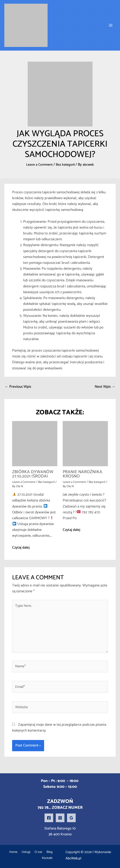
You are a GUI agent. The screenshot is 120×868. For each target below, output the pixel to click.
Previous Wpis (18, 387)
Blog (30, 858)
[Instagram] (60, 818)
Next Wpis (105, 387)
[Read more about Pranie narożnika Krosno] (85, 443)
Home (15, 852)
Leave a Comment (38, 165)
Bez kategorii (66, 165)
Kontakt (46, 858)
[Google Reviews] (71, 818)
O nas (47, 852)
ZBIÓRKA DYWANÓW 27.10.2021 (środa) (33, 474)
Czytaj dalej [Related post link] (21, 548)
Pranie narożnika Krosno (82, 474)
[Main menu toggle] (111, 25)
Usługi (31, 852)
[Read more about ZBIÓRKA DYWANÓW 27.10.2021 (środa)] (35, 443)
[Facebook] (49, 818)
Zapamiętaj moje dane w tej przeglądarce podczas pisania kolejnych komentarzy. (59, 728)
